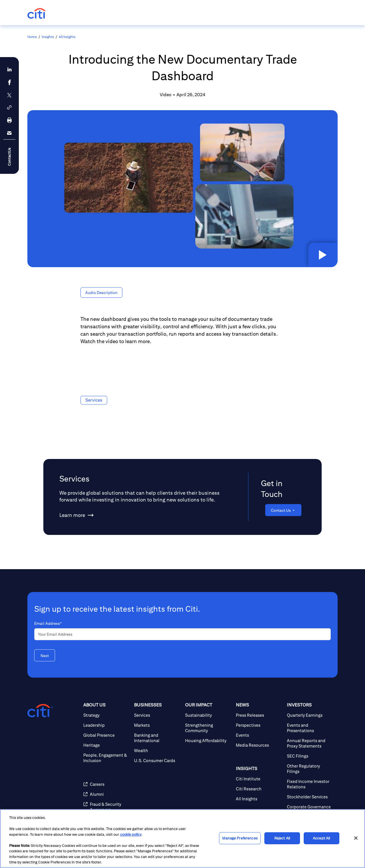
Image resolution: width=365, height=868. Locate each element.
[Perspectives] (259, 725)
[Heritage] (106, 745)
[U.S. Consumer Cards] (157, 761)
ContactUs (9, 157)
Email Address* (48, 623)
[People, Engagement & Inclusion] (106, 758)
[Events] (259, 735)
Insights (48, 37)
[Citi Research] (259, 789)
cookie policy (131, 834)
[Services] (157, 715)
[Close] (356, 838)
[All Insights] (259, 799)
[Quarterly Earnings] (310, 715)
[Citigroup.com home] (40, 711)
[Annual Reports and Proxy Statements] (310, 743)
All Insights (67, 37)
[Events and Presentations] (310, 728)
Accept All (321, 838)
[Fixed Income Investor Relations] (310, 784)
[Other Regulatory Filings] (310, 769)
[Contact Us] (283, 510)
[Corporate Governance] (310, 807)
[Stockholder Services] (310, 797)
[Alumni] (106, 794)
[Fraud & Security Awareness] (106, 807)
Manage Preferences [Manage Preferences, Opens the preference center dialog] (240, 838)
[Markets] (157, 725)
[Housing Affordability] (208, 741)
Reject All (282, 838)
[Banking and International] (157, 738)
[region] (182, 839)
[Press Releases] (259, 715)
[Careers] (106, 784)
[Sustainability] (208, 715)
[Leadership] (106, 725)
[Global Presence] (106, 735)
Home (32, 37)
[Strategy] (106, 715)
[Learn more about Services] (72, 515)
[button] (322, 254)
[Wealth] (157, 751)
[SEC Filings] (310, 756)
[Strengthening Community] (208, 728)
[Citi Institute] (259, 779)
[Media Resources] (259, 745)
